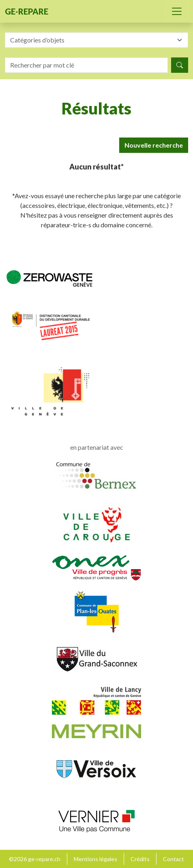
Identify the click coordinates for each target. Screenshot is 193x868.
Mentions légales (95, 859)
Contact (174, 859)
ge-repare (27, 11)
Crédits (140, 859)
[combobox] (96, 40)
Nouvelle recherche (154, 145)
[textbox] (92, 40)
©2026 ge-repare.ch (35, 859)
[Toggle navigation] (177, 11)
